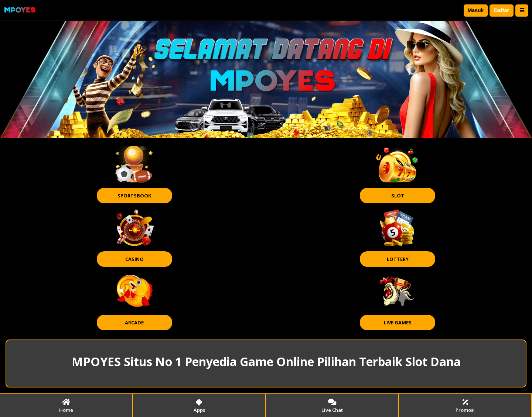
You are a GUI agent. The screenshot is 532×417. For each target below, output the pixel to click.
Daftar (501, 10)
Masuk (476, 10)
